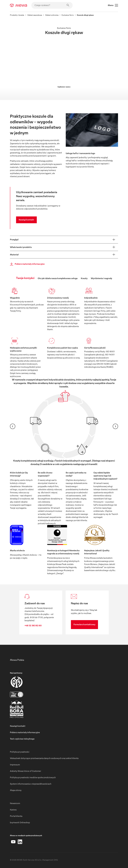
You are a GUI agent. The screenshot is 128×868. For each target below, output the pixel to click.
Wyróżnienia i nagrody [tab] (101, 278)
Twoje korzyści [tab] (25, 278)
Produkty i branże (17, 15)
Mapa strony (16, 790)
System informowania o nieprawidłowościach (31, 784)
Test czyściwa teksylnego (22, 739)
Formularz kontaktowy (84, 624)
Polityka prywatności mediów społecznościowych (33, 777)
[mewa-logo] (19, 5)
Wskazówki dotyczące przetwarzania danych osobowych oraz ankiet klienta (44, 758)
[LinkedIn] (20, 842)
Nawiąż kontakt (26, 220)
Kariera (13, 810)
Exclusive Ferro (68, 15)
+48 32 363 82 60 (33, 625)
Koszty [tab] (84, 278)
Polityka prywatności (20, 752)
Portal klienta (16, 816)
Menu (113, 5)
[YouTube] (13, 842)
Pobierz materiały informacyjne (26, 264)
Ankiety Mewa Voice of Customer (25, 771)
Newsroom (15, 803)
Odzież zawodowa (35, 15)
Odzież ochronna (52, 15)
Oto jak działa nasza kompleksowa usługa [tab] (58, 278)
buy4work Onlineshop (20, 822)
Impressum (15, 765)
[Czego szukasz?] (52, 5)
